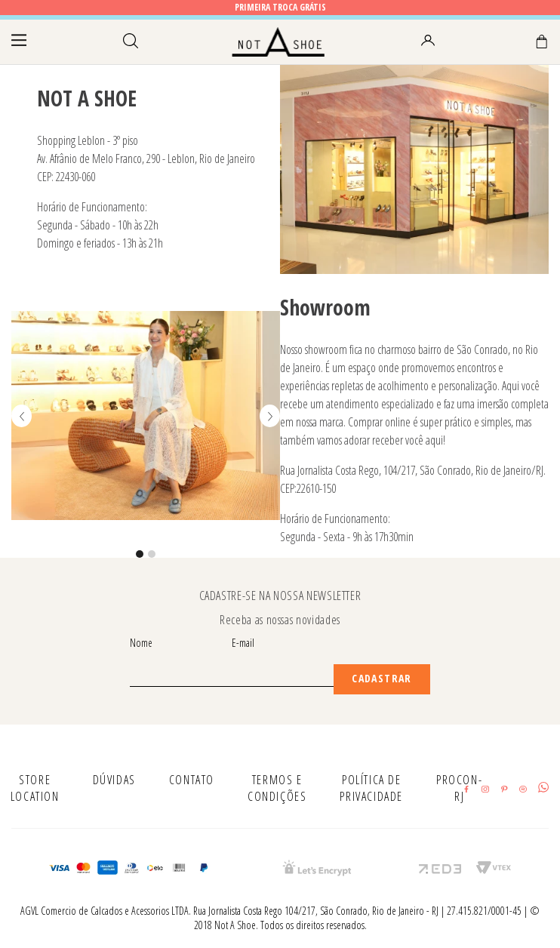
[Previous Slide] (22, 416)
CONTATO (192, 780)
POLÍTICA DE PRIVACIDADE (371, 788)
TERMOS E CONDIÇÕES (277, 788)
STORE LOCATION (35, 788)
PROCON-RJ (459, 788)
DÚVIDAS (114, 780)
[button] (140, 554)
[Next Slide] (270, 416)
